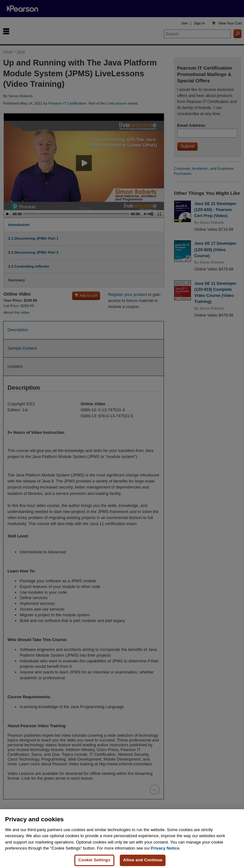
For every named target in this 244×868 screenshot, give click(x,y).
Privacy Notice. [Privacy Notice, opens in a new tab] (166, 855)
